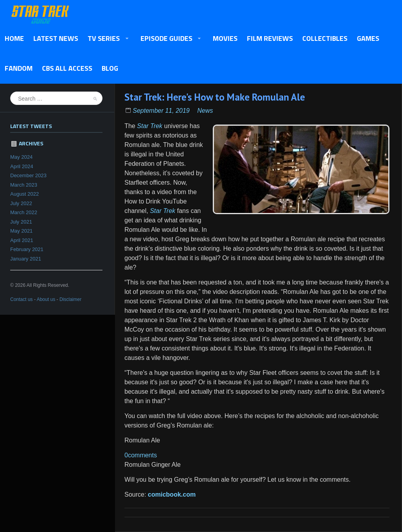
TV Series (106, 39)
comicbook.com (172, 494)
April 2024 (22, 166)
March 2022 (24, 212)
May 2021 (21, 231)
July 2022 (21, 203)
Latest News (56, 38)
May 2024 (21, 157)
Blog (110, 68)
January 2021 (26, 259)
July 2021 (21, 222)
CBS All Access (67, 68)
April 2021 (22, 240)
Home (14, 38)
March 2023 (24, 185)
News (205, 111)
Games (368, 38)
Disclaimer (70, 299)
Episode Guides (169, 39)
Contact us (21, 299)
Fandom (19, 68)
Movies (225, 38)
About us (46, 299)
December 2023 (28, 175)
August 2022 (25, 194)
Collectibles (325, 38)
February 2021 (27, 249)
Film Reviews (270, 38)
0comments (141, 455)
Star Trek (150, 126)
